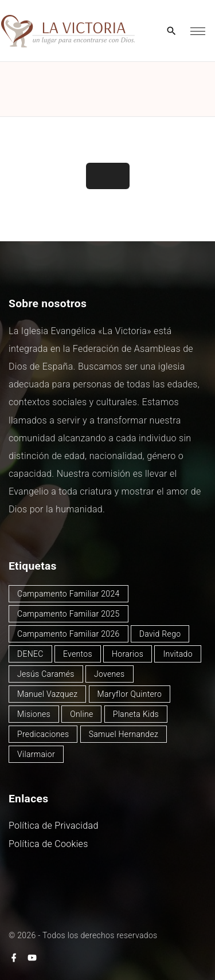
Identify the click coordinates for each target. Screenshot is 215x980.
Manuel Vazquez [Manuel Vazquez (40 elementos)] (47, 694)
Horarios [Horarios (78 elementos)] (128, 654)
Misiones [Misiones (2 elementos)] (34, 714)
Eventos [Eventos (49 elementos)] (78, 654)
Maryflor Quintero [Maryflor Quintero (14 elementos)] (130, 694)
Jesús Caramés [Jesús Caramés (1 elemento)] (46, 674)
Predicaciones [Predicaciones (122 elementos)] (43, 734)
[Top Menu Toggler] (198, 31)
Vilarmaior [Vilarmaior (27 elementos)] (36, 754)
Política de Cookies (48, 844)
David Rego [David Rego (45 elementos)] (160, 634)
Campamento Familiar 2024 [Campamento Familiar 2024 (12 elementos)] (69, 594)
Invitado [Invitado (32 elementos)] (178, 654)
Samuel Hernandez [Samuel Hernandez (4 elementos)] (124, 734)
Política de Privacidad (54, 826)
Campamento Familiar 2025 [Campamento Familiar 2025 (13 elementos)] (69, 614)
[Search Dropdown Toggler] (172, 32)
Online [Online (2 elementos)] (81, 714)
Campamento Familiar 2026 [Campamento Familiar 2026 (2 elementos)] (69, 634)
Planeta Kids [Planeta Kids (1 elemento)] (136, 714)
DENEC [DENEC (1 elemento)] (30, 654)
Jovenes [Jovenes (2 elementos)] (110, 674)
